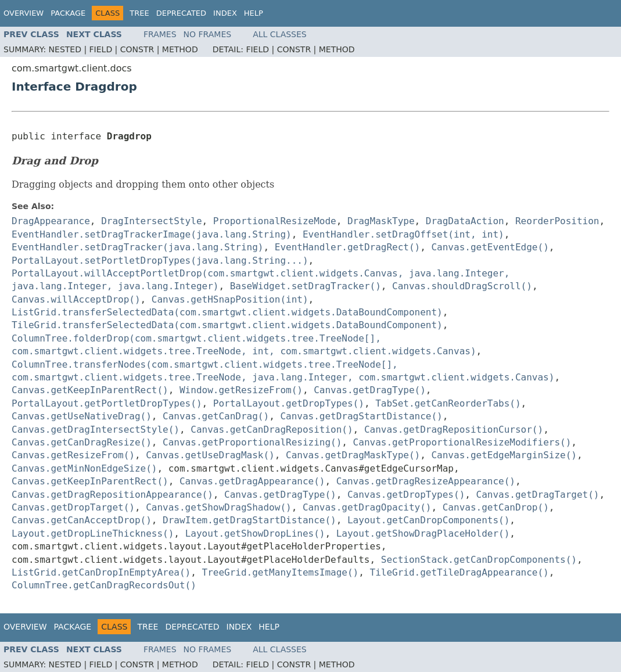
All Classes (280, 34)
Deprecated (181, 13)
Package (68, 13)
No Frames (208, 34)
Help (254, 13)
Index (225, 13)
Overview (24, 13)
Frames (160, 34)
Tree (139, 13)
